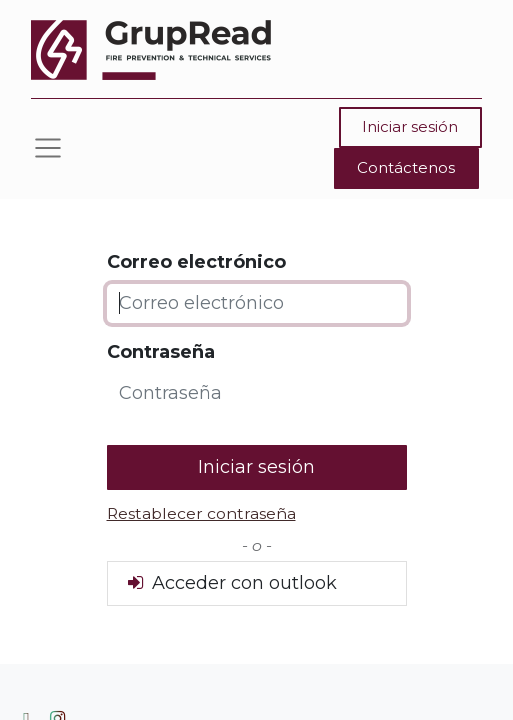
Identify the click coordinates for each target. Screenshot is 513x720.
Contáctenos (406, 167)
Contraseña (161, 352)
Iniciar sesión (410, 126)
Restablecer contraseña (201, 513)
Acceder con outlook (230, 583)
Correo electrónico (196, 262)
